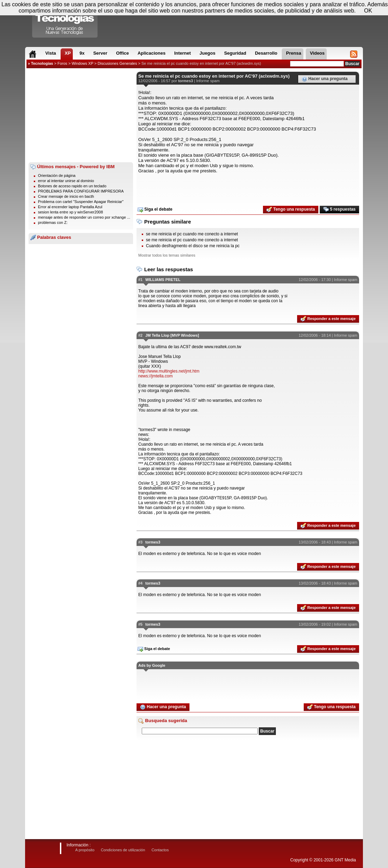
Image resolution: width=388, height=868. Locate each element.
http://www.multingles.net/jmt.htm (169, 371)
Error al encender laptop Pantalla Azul (70, 207)
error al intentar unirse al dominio (66, 181)
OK (368, 11)
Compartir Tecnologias (65, 21)
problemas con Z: (53, 222)
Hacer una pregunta (325, 79)
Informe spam (208, 81)
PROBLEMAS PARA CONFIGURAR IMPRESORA (81, 191)
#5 (140, 624)
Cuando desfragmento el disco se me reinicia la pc (193, 246)
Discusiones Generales (117, 63)
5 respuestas (339, 210)
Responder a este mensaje (328, 319)
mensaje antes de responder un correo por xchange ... (84, 217)
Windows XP (83, 63)
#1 (140, 280)
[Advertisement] (81, 115)
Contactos (160, 850)
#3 (140, 542)
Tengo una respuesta (291, 210)
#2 (140, 335)
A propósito (85, 850)
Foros (62, 63)
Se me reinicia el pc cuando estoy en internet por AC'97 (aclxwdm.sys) (201, 63)
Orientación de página (57, 175)
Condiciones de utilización (123, 850)
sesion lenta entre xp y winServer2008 (71, 212)
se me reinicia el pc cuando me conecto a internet (192, 234)
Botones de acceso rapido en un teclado (72, 186)
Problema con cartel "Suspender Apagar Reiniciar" (81, 202)
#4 (140, 583)
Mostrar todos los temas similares (167, 255)
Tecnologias (42, 63)
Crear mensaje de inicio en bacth (66, 196)
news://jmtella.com (156, 376)
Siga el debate (155, 210)
